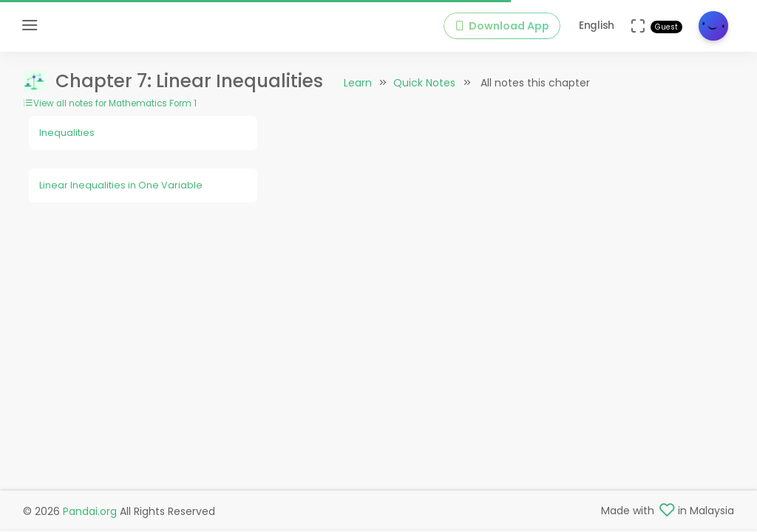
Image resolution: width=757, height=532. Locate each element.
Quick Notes (424, 83)
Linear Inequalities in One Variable (121, 185)
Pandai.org (90, 511)
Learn (358, 83)
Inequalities (67, 133)
